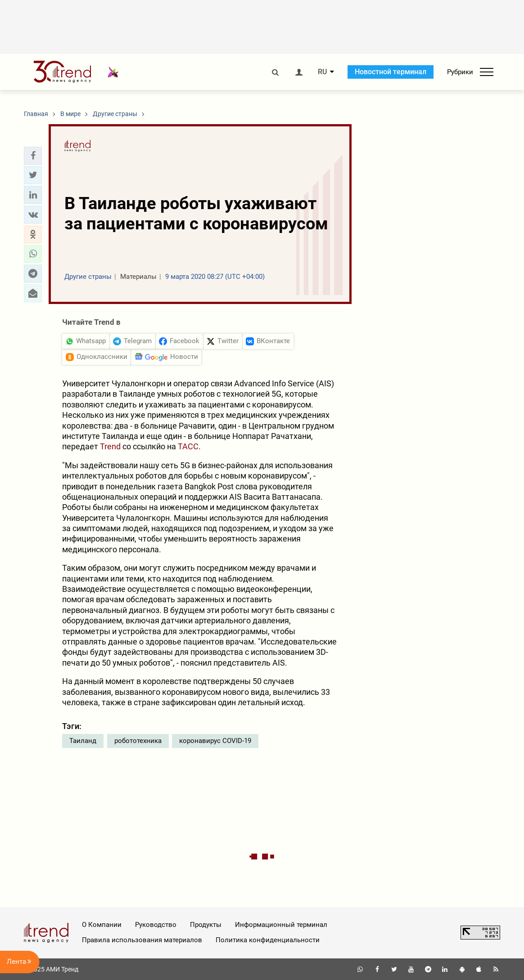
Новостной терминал (391, 72)
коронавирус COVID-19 (215, 741)
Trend (110, 446)
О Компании (102, 925)
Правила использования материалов (142, 940)
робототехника (138, 741)
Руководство (156, 925)
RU (322, 72)
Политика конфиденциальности (268, 940)
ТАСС (188, 446)
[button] (33, 156)
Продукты (206, 925)
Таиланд (83, 741)
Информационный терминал (281, 925)
